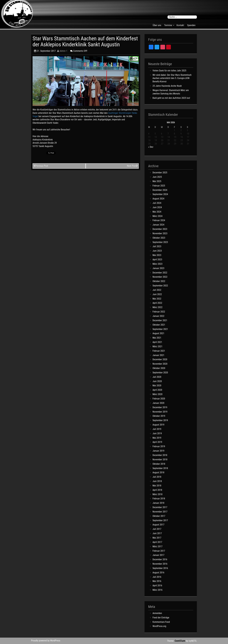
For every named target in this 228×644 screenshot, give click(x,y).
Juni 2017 (157, 533)
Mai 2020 (157, 386)
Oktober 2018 (159, 464)
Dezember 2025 (160, 173)
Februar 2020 (159, 399)
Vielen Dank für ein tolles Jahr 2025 (169, 71)
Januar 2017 (158, 555)
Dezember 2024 (160, 190)
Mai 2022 (157, 299)
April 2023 (157, 260)
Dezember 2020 (160, 359)
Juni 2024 (157, 207)
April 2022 (157, 303)
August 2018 (158, 472)
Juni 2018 (157, 481)
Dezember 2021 (160, 320)
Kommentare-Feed (161, 622)
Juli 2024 (157, 203)
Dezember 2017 (160, 507)
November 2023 (160, 233)
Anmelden (157, 613)
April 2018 (157, 490)
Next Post (132, 166)
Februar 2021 (159, 351)
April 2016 (157, 586)
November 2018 (160, 460)
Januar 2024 (158, 225)
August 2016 (158, 573)
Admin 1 (62, 51)
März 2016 (157, 590)
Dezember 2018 (160, 455)
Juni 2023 (157, 251)
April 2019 (157, 442)
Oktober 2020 (159, 368)
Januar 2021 (158, 355)
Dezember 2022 (160, 273)
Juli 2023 (157, 246)
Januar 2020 (158, 403)
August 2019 (158, 425)
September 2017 (160, 520)
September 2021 (160, 329)
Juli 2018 (157, 477)
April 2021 (157, 342)
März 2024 (157, 216)
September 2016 (160, 568)
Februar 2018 (159, 499)
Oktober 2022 (159, 281)
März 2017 (157, 546)
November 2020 (160, 364)
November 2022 (160, 277)
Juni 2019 (157, 433)
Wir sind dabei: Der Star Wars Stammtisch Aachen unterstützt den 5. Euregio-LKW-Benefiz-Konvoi (172, 78)
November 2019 (160, 412)
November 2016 (160, 564)
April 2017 (157, 542)
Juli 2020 (157, 377)
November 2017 (160, 512)
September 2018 (160, 468)
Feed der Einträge (161, 618)
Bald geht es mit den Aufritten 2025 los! (171, 98)
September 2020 (160, 373)
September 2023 (160, 242)
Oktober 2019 (159, 416)
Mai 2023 (157, 255)
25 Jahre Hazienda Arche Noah (167, 86)
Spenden (191, 25)
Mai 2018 (157, 486)
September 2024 (160, 194)
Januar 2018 (158, 503)
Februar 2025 (159, 186)
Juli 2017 (157, 529)
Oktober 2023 (159, 238)
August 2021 (158, 333)
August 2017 (158, 525)
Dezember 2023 (160, 229)
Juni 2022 (157, 294)
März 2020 (157, 394)
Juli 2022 (157, 290)
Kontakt (180, 25)
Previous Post (41, 166)
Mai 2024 (157, 212)
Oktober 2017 (159, 516)
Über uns (157, 25)
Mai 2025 (157, 181)
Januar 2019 (158, 451)
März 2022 (157, 307)
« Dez (151, 147)
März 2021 (157, 346)
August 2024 (158, 199)
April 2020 (157, 390)
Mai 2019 (157, 438)
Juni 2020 (157, 381)
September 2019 (160, 420)
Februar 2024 (159, 220)
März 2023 (157, 264)
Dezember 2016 (160, 559)
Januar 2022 (158, 316)
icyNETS (193, 641)
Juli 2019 (157, 429)
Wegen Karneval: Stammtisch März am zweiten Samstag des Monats (171, 92)
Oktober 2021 (159, 325)
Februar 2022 (159, 312)
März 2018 (157, 494)
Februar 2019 (159, 446)
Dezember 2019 (160, 407)
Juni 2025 (157, 177)
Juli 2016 (157, 577)
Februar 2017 (159, 551)
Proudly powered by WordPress (46, 641)
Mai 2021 (157, 338)
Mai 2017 (157, 538)
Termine (168, 25)
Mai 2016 (157, 581)
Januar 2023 (158, 268)
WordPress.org (159, 626)
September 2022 (160, 286)
